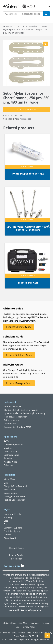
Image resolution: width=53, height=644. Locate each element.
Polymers (8, 465)
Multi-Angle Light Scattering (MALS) (21, 410)
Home (9, 26)
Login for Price (26, 110)
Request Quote (17, 548)
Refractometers (11, 420)
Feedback (34, 623)
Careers (7, 534)
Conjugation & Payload (15, 496)
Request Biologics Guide (19, 383)
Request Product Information (17, 557)
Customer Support (13, 528)
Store (6, 524)
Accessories (31, 26)
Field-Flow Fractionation (16, 417)
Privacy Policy (29, 627)
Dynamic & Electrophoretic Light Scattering (25, 413)
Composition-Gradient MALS (18, 427)
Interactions (10, 489)
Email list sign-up (12, 531)
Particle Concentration (15, 500)
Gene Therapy (11, 451)
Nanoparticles (11, 462)
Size (6, 483)
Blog (6, 521)
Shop (19, 26)
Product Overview (13, 407)
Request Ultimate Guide (19, 327)
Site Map (23, 623)
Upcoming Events (12, 514)
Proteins (8, 458)
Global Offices (10, 623)
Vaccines (8, 448)
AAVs (6, 441)
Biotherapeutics (11, 455)
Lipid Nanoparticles (13, 445)
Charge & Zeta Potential (15, 486)
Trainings (8, 517)
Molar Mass (9, 479)
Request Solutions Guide (19, 355)
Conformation (11, 493)
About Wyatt (10, 538)
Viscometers (10, 424)
